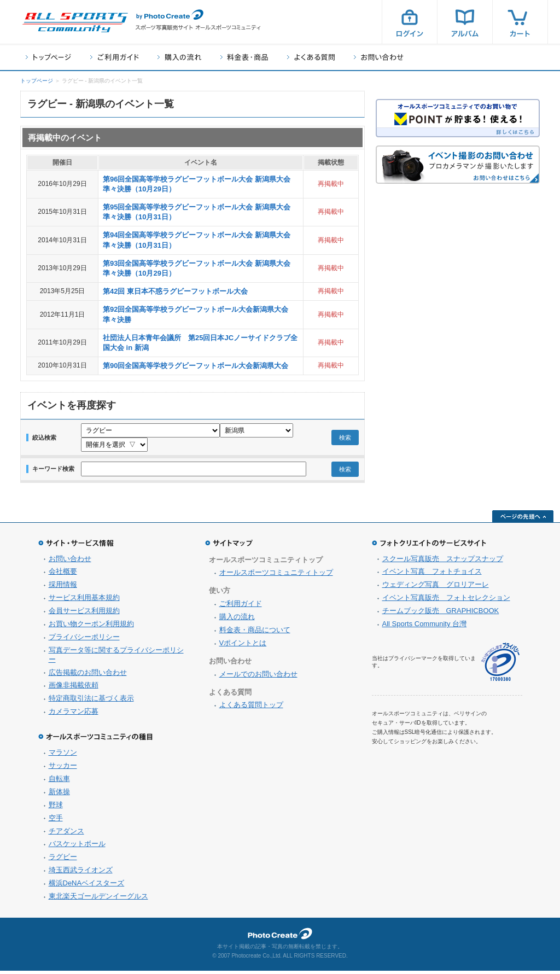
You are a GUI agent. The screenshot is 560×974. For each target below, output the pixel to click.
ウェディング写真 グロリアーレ (436, 588)
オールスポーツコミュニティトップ (276, 576)
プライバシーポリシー (84, 640)
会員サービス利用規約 (84, 614)
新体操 (59, 795)
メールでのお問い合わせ (258, 677)
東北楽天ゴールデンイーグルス (98, 899)
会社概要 (63, 575)
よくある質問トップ (251, 708)
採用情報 (63, 588)
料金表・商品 (244, 57)
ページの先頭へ (523, 520)
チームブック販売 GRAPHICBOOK (441, 614)
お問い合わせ (379, 57)
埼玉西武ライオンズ (81, 873)
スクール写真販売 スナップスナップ (443, 562)
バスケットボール (77, 847)
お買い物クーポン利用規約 (91, 627)
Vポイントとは (243, 646)
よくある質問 (311, 57)
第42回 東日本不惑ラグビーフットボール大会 (175, 291)
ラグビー (63, 860)
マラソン (63, 756)
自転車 (59, 782)
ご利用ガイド (114, 57)
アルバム (465, 22)
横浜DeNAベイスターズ (87, 886)
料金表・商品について (255, 633)
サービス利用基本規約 (84, 601)
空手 (56, 821)
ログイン (410, 22)
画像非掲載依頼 (74, 688)
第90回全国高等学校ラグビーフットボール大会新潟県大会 (196, 366)
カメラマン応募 (74, 715)
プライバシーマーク (500, 665)
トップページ (48, 57)
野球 (56, 808)
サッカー (63, 769)
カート (520, 22)
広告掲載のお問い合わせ (88, 676)
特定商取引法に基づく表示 (91, 701)
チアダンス (66, 834)
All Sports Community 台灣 (425, 627)
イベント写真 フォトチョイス (432, 575)
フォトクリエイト (280, 937)
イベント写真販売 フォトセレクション (446, 601)
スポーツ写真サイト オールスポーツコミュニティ (75, 22)
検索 (345, 439)
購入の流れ (179, 57)
